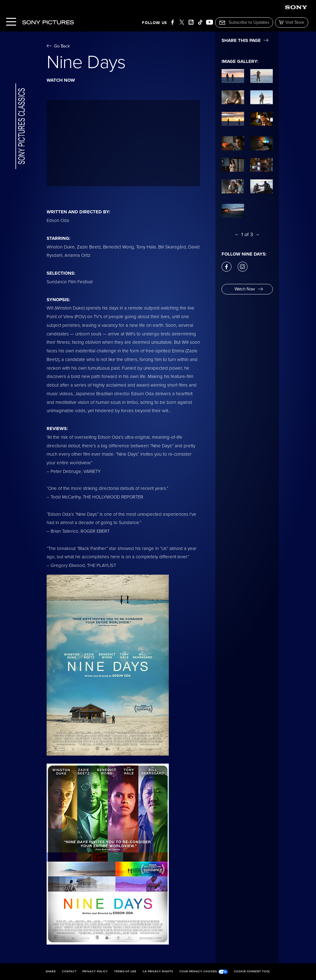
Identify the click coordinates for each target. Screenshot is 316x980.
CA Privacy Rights (158, 972)
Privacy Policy (95, 972)
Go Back (58, 46)
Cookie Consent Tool (252, 972)
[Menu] (11, 22)
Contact (69, 972)
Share (51, 972)
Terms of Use (125, 972)
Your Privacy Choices (204, 972)
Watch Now (249, 289)
